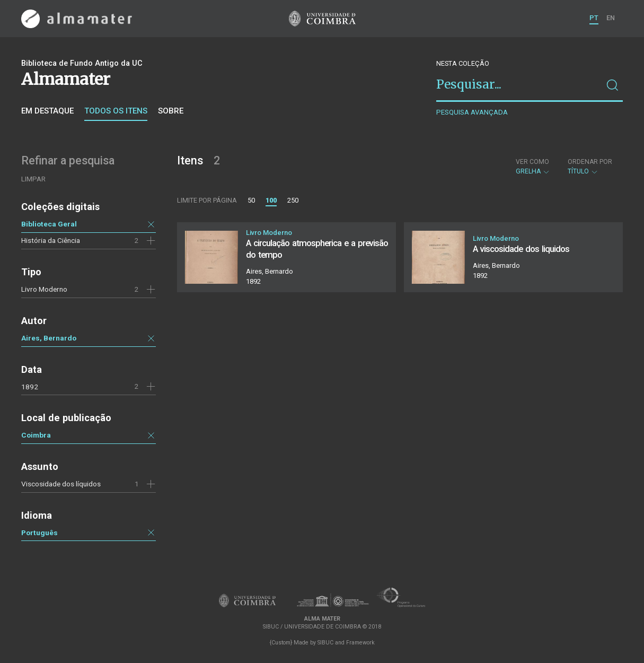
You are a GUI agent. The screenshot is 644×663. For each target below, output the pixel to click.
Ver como (532, 162)
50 (251, 200)
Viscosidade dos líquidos (61, 484)
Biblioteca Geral (49, 224)
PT (594, 18)
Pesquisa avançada (472, 112)
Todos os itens (116, 111)
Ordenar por (590, 162)
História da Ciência (51, 240)
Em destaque (47, 111)
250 (293, 200)
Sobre (171, 111)
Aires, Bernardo (49, 338)
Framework (360, 643)
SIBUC (325, 643)
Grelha (533, 167)
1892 (30, 387)
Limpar (33, 179)
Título (590, 167)
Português (39, 533)
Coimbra (36, 435)
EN (611, 18)
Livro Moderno (44, 289)
